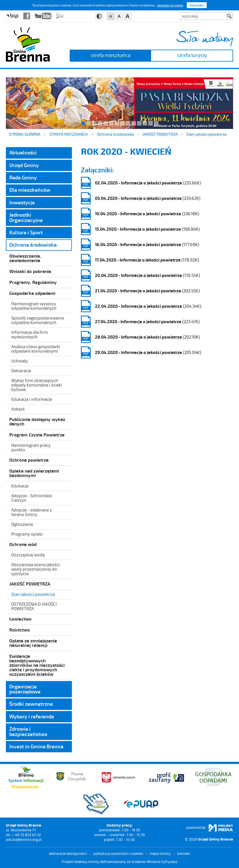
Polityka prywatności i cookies (118, 853)
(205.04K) (141, 352)
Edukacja (20, 486)
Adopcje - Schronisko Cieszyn (32, 498)
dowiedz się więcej (170, 5)
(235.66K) (141, 183)
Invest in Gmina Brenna (36, 746)
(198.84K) (140, 229)
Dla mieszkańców (30, 190)
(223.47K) (140, 322)
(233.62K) (141, 198)
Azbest (18, 409)
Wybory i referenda (32, 716)
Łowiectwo (20, 619)
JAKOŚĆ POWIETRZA (160, 134)
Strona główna (25, 134)
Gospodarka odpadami (32, 293)
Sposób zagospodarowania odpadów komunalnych (37, 320)
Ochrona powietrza (29, 460)
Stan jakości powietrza (206, 134)
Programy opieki (27, 534)
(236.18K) (140, 214)
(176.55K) (140, 275)
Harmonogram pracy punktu (31, 447)
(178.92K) (140, 260)
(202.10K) (140, 337)
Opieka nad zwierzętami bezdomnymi (34, 473)
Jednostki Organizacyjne (26, 217)
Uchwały (20, 361)
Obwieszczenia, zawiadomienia (25, 258)
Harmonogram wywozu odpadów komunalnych (34, 306)
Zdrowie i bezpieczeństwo (28, 731)
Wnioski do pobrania (30, 271)
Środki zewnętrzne (31, 704)
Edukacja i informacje (32, 399)
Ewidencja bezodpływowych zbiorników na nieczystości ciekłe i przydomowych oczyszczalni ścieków (37, 665)
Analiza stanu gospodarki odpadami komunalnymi (36, 349)
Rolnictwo (20, 630)
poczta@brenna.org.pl (24, 839)
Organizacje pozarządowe (25, 689)
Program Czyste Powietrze (37, 435)
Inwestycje (22, 202)
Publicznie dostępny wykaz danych (37, 421)
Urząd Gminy (24, 165)
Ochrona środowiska (116, 134)
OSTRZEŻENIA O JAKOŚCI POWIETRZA (34, 606)
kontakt (184, 853)
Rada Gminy (23, 177)
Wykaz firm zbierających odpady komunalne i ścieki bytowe (37, 385)
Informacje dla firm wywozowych (29, 334)
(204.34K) (141, 306)
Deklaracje (21, 371)
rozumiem (197, 5)
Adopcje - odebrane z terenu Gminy (32, 512)
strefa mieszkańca (111, 55)
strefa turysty (192, 55)
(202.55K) (140, 291)
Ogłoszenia (22, 524)
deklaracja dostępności (68, 853)
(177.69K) (140, 245)
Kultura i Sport (26, 232)
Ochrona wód (23, 544)
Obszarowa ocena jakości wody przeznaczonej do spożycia (36, 569)
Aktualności (23, 152)
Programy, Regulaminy (33, 282)
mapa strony (160, 853)
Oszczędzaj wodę (28, 555)
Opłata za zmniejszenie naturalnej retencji (33, 643)
